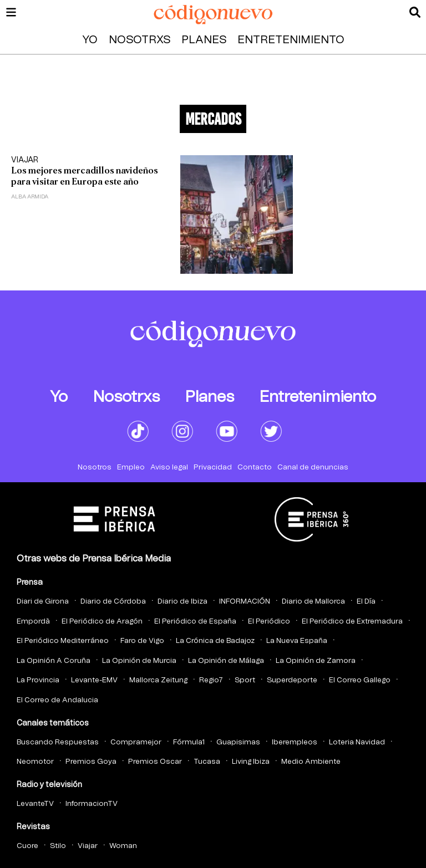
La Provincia (38, 680)
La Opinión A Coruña (54, 661)
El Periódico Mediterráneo (63, 641)
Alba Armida (30, 197)
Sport (245, 680)
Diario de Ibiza (182, 602)
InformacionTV (92, 804)
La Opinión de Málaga (226, 661)
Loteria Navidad (357, 742)
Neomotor (35, 762)
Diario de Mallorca (313, 602)
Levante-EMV (94, 680)
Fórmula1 (189, 742)
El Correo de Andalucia (57, 700)
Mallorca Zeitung (158, 680)
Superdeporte (292, 680)
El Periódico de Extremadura (352, 622)
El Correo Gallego (360, 680)
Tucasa (207, 762)
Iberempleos (295, 742)
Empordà (33, 622)
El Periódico (269, 622)
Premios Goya (91, 762)
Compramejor (136, 742)
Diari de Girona (43, 602)
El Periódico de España (195, 622)
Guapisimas (238, 742)
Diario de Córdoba (113, 602)
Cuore (27, 846)
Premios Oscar (155, 762)
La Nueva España (297, 641)
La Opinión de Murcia (139, 661)
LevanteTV (35, 804)
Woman (123, 846)
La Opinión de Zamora (316, 661)
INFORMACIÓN (245, 602)
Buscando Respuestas (58, 742)
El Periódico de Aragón (102, 622)
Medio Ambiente (311, 762)
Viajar (25, 160)
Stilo (58, 846)
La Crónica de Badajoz (215, 641)
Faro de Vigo (142, 641)
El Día (366, 602)
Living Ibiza (251, 762)
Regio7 (211, 680)
